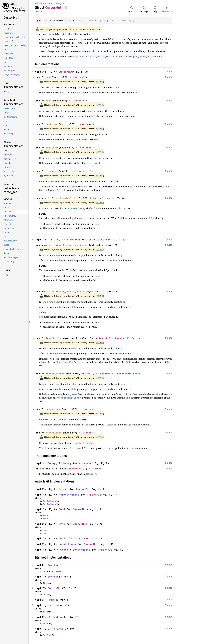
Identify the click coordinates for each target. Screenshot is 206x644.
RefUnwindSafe (69, 495)
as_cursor (52, 171)
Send (62, 509)
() (110, 338)
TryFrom (58, 617)
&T (84, 77)
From (51, 600)
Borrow (52, 577)
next (49, 77)
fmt (42, 469)
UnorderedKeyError (127, 338)
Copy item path (66, 7)
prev (49, 101)
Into (56, 605)
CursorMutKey (102, 198)
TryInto (58, 629)
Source (39, 11)
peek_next (52, 124)
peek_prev (52, 148)
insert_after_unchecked (72, 245)
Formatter (74, 469)
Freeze (63, 489)
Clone (89, 240)
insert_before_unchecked (72, 291)
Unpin (63, 538)
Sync (62, 524)
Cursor (79, 171)
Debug (52, 463)
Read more (91, 474)
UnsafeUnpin (67, 544)
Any (50, 565)
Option (77, 77)
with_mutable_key (67, 198)
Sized (59, 571)
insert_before (55, 374)
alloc (14, 4)
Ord (56, 240)
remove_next (54, 409)
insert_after (54, 338)
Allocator (74, 240)
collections (47, 4)
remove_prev (54, 433)
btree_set (59, 4)
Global (93, 20)
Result (103, 338)
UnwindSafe (82, 550)
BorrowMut (55, 588)
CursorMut (66, 72)
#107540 (95, 29)
